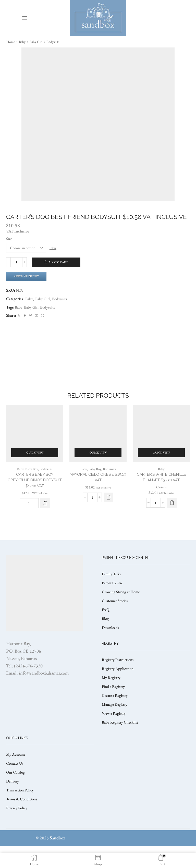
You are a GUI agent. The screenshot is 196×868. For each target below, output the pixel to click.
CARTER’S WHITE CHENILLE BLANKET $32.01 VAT (161, 485)
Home (11, 42)
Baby (23, 42)
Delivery (13, 802)
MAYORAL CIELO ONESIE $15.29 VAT (98, 485)
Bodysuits (55, 42)
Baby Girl (37, 42)
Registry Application (118, 685)
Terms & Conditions (22, 820)
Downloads (111, 643)
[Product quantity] (16, 262)
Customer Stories (116, 615)
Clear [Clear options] (54, 248)
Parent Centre (113, 597)
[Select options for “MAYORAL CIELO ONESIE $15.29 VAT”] (108, 505)
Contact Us (15, 783)
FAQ (106, 625)
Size (9, 239)
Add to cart (58, 262)
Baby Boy (31, 476)
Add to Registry (28, 277)
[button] (172, 510)
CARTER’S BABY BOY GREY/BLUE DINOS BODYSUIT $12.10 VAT (35, 488)
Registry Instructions (119, 676)
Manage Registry (115, 723)
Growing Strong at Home (122, 606)
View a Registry (114, 732)
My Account (16, 774)
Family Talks (112, 587)
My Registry (111, 695)
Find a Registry (114, 704)
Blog (106, 634)
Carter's (161, 495)
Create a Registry (115, 713)
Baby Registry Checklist (121, 741)
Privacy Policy (17, 830)
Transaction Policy (21, 811)
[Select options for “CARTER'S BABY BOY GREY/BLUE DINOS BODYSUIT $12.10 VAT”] (45, 511)
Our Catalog (16, 792)
